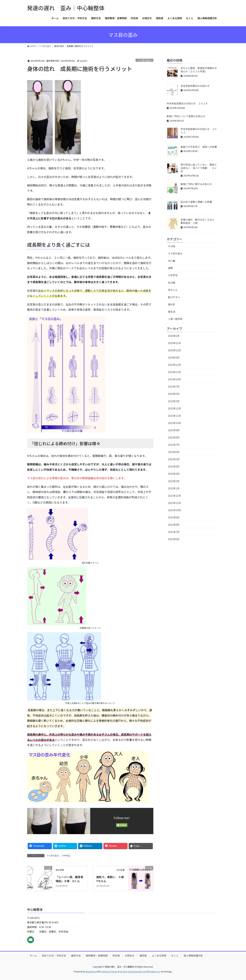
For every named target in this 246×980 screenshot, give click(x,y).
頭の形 (172, 304)
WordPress (91, 971)
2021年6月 (174, 539)
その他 (172, 246)
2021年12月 (175, 496)
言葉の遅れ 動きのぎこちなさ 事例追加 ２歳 (199, 221)
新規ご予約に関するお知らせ (196, 184)
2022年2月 (174, 481)
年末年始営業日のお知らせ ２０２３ (199, 131)
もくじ (175, 955)
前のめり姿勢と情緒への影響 (196, 202)
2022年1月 (174, 488)
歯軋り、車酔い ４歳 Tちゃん (111, 879)
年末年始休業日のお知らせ (195, 86)
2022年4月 (174, 466)
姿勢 (170, 268)
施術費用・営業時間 (97, 955)
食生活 (172, 312)
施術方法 (76, 955)
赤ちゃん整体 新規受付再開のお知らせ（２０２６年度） (199, 70)
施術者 (143, 955)
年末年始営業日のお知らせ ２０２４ (187, 103)
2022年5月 (174, 459)
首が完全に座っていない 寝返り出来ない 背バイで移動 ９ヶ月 (199, 168)
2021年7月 (174, 532)
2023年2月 (174, 401)
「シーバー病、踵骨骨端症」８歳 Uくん (69, 879)
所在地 (116, 955)
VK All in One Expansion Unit (133, 971)
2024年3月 (174, 358)
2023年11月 (175, 372)
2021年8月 (174, 525)
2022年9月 (174, 430)
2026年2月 (174, 336)
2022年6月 (174, 452)
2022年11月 (175, 416)
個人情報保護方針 (193, 955)
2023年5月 (174, 394)
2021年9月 (174, 517)
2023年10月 (175, 379)
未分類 (172, 283)
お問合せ (130, 955)
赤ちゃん (173, 290)
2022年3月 (174, 474)
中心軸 (172, 261)
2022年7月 (174, 445)
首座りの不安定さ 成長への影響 (199, 147)
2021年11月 (175, 503)
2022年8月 (174, 437)
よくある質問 (159, 955)
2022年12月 (175, 408)
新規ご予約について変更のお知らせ (186, 116)
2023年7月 (174, 387)
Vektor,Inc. (155, 971)
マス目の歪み (144, 60)
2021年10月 (175, 510)
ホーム (33, 955)
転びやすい (174, 297)
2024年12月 (175, 350)
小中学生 (66, 855)
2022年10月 (175, 423)
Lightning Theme (109, 971)
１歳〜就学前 (175, 319)
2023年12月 (175, 365)
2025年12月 (175, 343)
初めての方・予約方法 (54, 955)
